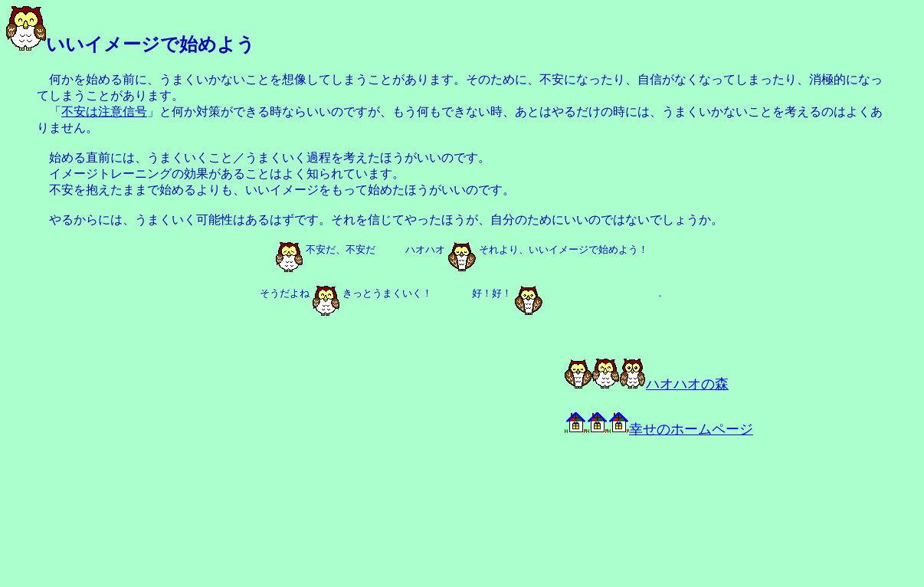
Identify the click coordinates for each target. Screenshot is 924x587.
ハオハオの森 (647, 384)
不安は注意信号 (104, 111)
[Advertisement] (178, 466)
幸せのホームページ (659, 429)
